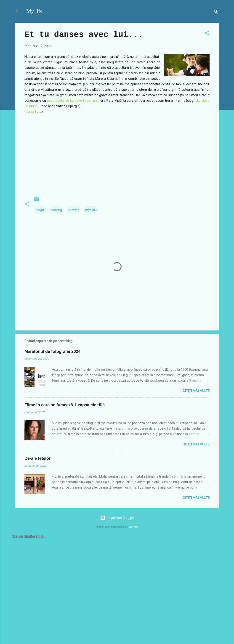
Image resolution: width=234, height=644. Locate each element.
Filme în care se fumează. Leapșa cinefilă (65, 405)
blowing (56, 210)
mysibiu (91, 210)
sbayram (133, 527)
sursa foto (34, 112)
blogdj (40, 210)
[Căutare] (216, 12)
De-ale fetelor (37, 458)
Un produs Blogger (117, 518)
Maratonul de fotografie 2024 (52, 351)
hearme (74, 210)
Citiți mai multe (196, 391)
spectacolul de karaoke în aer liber (73, 101)
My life (34, 11)
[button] (207, 34)
